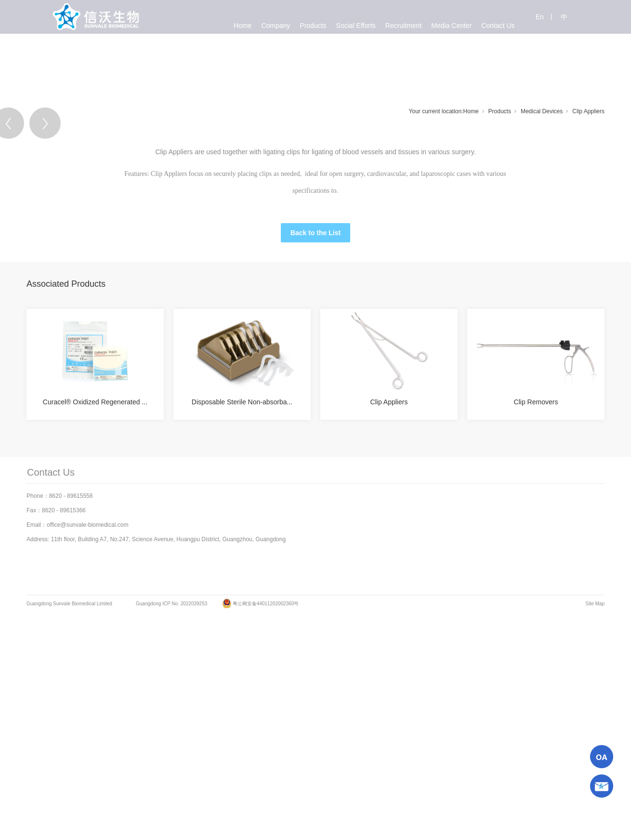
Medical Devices (542, 111)
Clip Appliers (588, 111)
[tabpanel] (315, 239)
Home (471, 111)
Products (500, 111)
